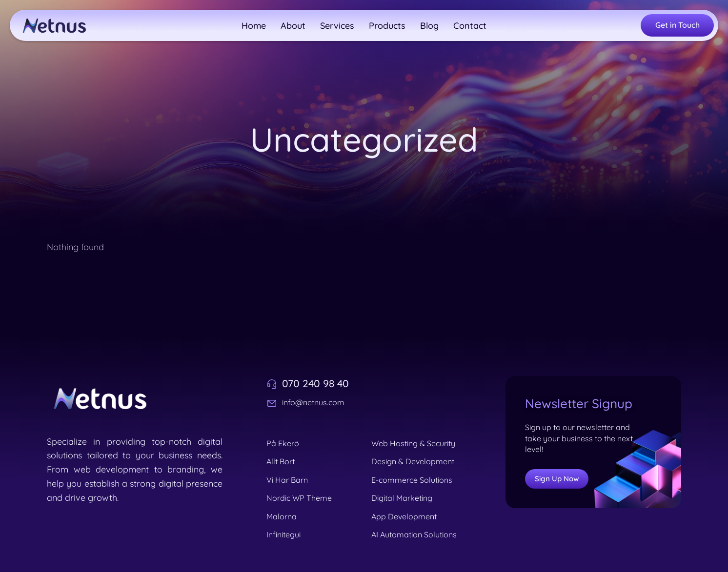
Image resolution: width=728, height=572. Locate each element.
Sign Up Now (557, 479)
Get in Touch (677, 25)
